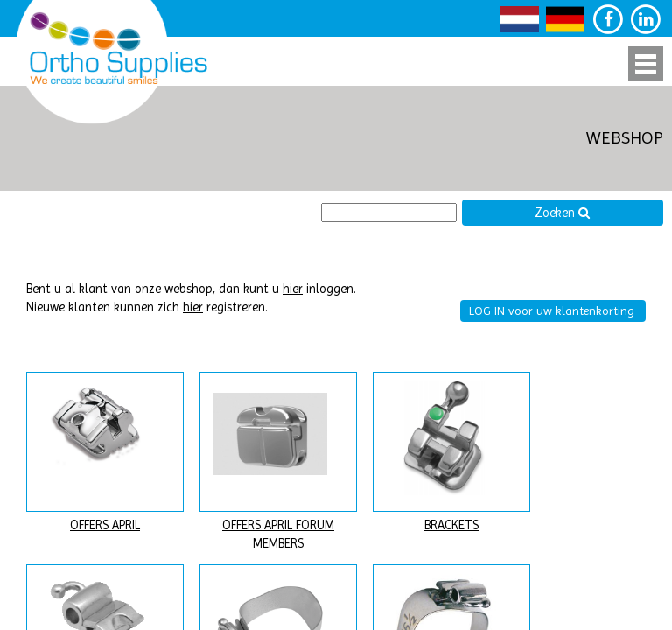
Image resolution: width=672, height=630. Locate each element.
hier (293, 289)
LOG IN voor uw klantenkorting (552, 311)
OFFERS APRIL (105, 525)
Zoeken (563, 213)
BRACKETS (451, 525)
